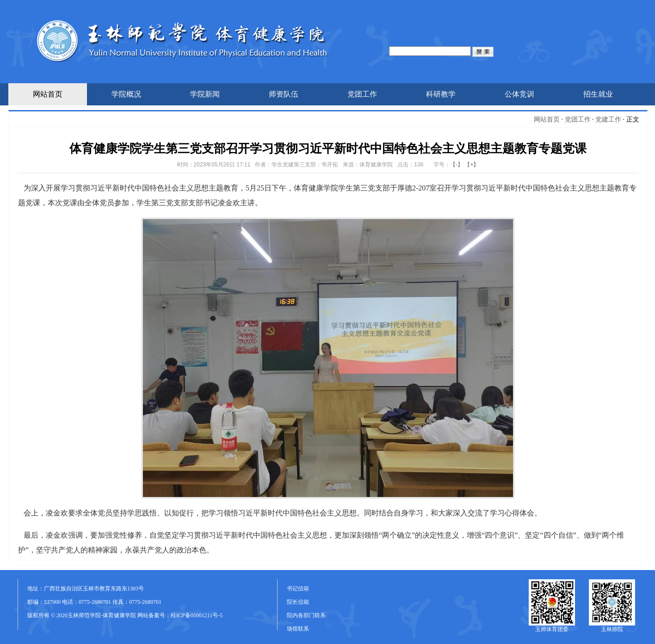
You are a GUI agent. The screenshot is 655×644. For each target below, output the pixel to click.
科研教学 (441, 94)
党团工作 (362, 94)
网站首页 (48, 94)
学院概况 (126, 94)
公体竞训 (519, 94)
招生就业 (598, 94)
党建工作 (608, 120)
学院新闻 (205, 94)
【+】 (472, 165)
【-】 (457, 165)
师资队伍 (284, 94)
